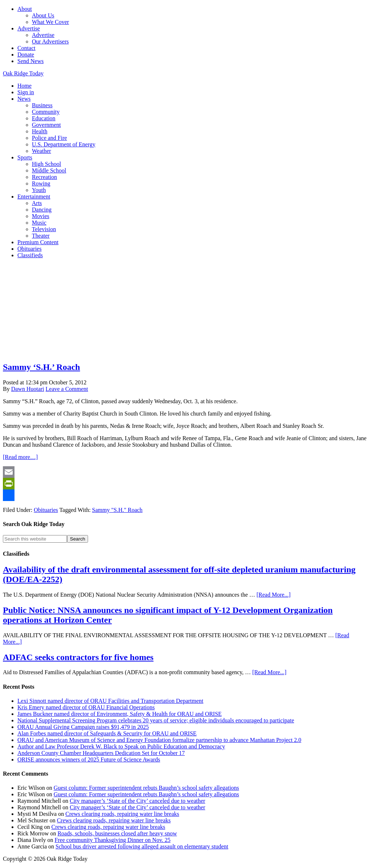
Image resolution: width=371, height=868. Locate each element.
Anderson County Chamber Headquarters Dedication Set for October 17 (101, 753)
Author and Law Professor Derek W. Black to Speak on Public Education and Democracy (121, 746)
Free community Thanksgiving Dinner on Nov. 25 (113, 840)
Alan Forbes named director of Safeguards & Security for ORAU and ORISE (107, 733)
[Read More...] (274, 595)
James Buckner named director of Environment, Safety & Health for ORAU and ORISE (120, 714)
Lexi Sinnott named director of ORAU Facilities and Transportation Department (110, 701)
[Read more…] (20, 457)
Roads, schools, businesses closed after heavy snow (117, 833)
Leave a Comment (67, 389)
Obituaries (46, 510)
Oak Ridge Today (23, 73)
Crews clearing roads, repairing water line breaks (122, 814)
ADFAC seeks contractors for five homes (78, 657)
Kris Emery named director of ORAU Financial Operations (86, 707)
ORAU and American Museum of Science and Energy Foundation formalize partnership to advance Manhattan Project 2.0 (159, 740)
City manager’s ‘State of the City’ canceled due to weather (137, 801)
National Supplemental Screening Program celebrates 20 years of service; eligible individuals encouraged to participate (156, 720)
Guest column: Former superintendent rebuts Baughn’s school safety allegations (146, 788)
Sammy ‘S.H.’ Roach (41, 367)
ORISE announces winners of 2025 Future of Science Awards (89, 759)
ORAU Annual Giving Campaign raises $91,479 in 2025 (83, 727)
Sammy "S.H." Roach (117, 510)
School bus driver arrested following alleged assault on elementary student (142, 846)
